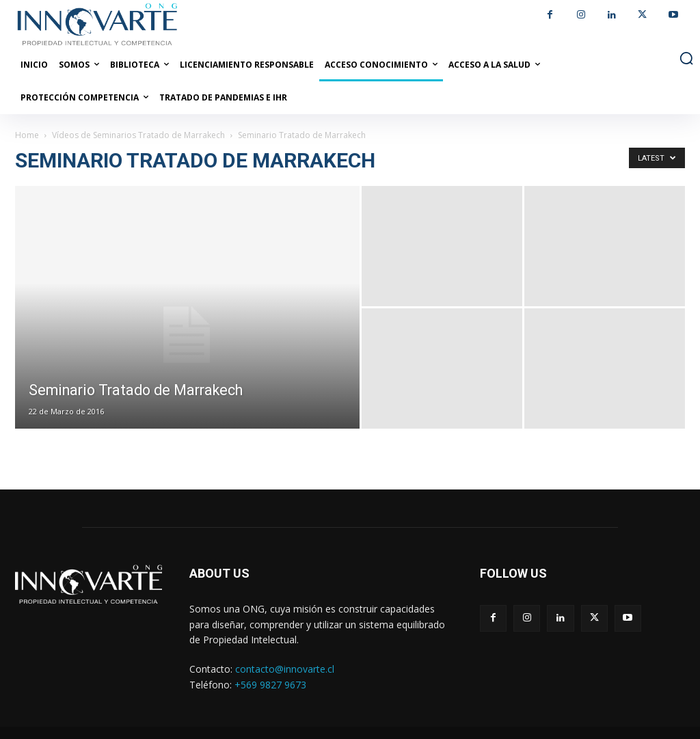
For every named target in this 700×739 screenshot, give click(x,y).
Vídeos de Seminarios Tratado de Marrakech (138, 135)
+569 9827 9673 (270, 685)
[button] (686, 58)
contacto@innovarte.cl (285, 669)
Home (27, 135)
